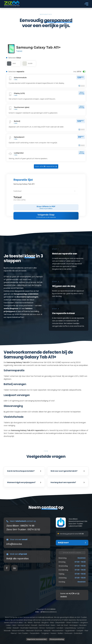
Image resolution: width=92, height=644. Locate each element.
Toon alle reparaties (46, 166)
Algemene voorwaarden (37, 639)
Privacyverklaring (57, 639)
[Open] (86, 4)
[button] (24, 471)
